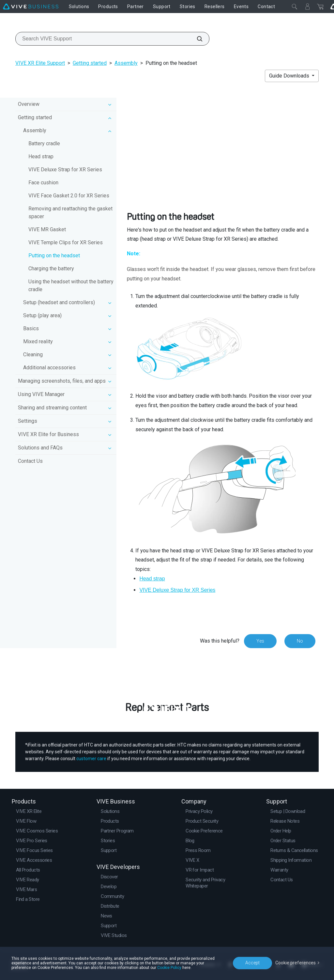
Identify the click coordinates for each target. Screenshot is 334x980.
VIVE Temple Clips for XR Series (66, 242)
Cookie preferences (296, 963)
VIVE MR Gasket (47, 229)
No (300, 641)
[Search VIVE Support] (196, 39)
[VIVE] (31, 7)
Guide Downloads (290, 76)
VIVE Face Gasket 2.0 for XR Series (69, 196)
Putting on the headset (54, 256)
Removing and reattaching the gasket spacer (70, 213)
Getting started (90, 63)
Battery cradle (44, 143)
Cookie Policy (169, 968)
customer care (91, 759)
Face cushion (43, 183)
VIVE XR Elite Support (40, 63)
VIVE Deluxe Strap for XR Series (65, 170)
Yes (260, 641)
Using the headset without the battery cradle (71, 285)
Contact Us (30, 461)
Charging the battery (51, 269)
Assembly (126, 63)
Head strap (41, 156)
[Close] (295, 7)
